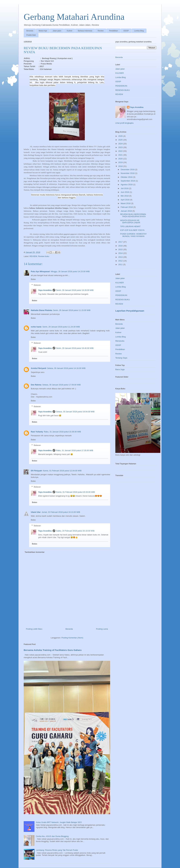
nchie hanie (36, 327)
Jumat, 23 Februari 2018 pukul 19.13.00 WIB (61, 512)
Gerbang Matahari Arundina (74, 17)
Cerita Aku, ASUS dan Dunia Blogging (52, 836)
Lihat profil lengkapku (124, 123)
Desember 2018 (128, 170)
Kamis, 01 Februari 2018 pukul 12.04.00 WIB (62, 471)
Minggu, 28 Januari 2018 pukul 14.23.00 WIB (70, 271)
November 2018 (128, 173)
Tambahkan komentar (35, 552)
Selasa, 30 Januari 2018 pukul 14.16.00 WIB (66, 368)
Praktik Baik (31, 35)
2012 (121, 261)
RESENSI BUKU (123, 90)
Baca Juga (120, 369)
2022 (121, 151)
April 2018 (125, 200)
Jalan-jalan (57, 31)
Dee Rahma (36, 385)
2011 (121, 264)
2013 (121, 257)
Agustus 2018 (127, 185)
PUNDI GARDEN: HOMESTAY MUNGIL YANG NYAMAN (133, 235)
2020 (121, 159)
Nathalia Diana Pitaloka (41, 310)
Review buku (44, 256)
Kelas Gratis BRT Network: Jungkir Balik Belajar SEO (59, 822)
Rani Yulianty (37, 432)
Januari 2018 (127, 211)
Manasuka (120, 341)
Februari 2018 (127, 207)
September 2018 (128, 181)
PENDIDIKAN (121, 86)
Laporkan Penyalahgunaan (130, 311)
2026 (121, 136)
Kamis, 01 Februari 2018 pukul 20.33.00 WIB (75, 492)
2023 (121, 147)
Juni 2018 (125, 192)
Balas (33, 279)
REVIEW (33, 256)
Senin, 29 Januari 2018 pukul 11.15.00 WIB (72, 310)
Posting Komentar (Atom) (72, 638)
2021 (121, 155)
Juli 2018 (125, 188)
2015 (121, 249)
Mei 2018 (125, 196)
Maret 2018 (126, 203)
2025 (121, 140)
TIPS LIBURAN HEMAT (130, 226)
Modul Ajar (43, 31)
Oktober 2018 (127, 177)
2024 (121, 144)
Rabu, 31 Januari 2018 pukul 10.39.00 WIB (62, 432)
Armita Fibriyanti (39, 368)
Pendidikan (113, 31)
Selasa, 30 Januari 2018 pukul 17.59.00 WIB (61, 385)
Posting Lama (102, 629)
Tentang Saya (121, 358)
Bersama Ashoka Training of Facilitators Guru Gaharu (53, 650)
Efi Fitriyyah (36, 471)
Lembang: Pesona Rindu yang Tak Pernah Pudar (57, 850)
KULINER (120, 73)
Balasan (37, 285)
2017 (121, 242)
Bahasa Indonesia (85, 31)
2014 (121, 253)
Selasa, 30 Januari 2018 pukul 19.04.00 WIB (75, 412)
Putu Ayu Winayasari (40, 271)
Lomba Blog (139, 31)
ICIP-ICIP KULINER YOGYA (132, 230)
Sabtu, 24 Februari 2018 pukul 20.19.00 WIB (75, 531)
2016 (121, 246)
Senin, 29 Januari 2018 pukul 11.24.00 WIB (61, 327)
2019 (121, 162)
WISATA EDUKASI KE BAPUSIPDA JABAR (130, 222)
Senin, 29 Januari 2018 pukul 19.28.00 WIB (75, 290)
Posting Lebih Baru (34, 629)
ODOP (126, 31)
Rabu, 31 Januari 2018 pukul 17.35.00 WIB (75, 450)
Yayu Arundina (45, 290)
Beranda (30, 31)
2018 (121, 166)
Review (101, 31)
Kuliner (70, 31)
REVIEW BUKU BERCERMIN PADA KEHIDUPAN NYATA (133, 215)
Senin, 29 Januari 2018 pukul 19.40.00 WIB (75, 348)
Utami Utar (36, 512)
